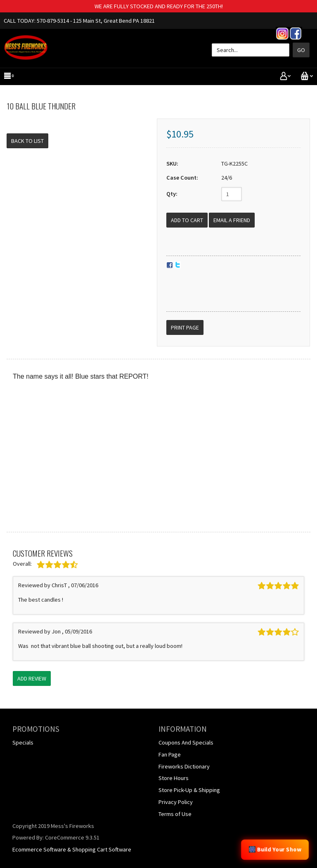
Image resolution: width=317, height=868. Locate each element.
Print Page (185, 327)
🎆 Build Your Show (275, 849)
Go (301, 50)
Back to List (27, 141)
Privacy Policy (176, 802)
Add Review (32, 678)
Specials (23, 742)
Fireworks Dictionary (184, 766)
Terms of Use (175, 814)
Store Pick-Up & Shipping (189, 790)
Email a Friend (232, 220)
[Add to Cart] (187, 220)
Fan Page (170, 754)
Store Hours (174, 778)
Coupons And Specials (186, 742)
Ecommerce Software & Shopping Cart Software (72, 849)
